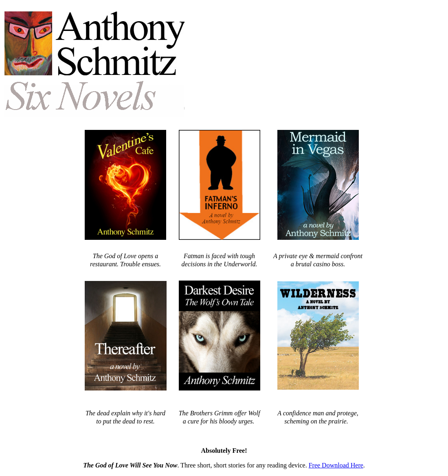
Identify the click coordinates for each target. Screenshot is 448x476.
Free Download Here (336, 465)
